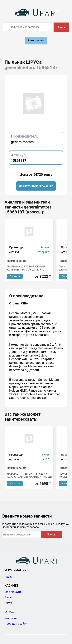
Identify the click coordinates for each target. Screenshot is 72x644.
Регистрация (36, 40)
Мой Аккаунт (13, 592)
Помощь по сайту (16, 624)
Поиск (61, 27)
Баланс (9, 597)
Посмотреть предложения (36, 186)
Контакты (11, 618)
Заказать (15, 276)
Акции (9, 577)
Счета (8, 603)
